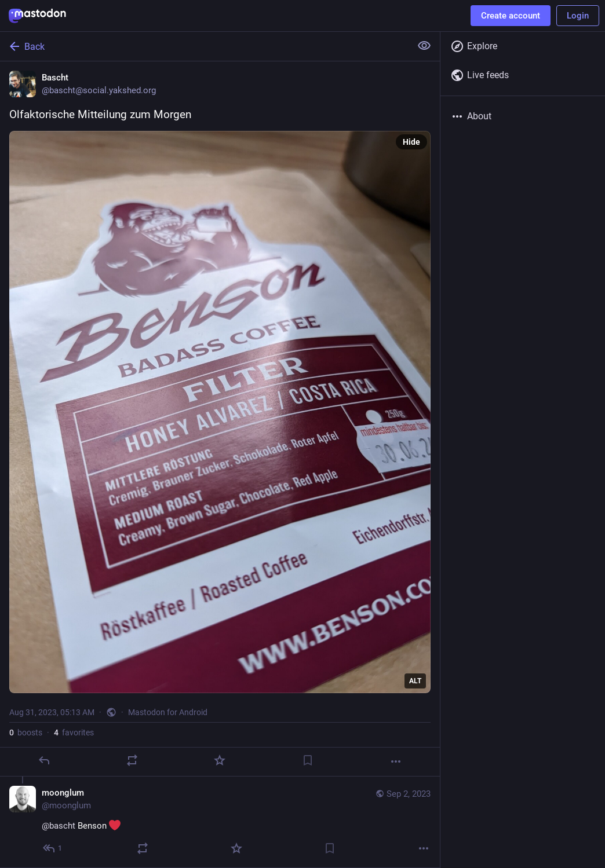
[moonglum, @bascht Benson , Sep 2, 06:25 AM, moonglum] (220, 822)
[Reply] (44, 760)
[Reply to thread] (53, 848)
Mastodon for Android (168, 712)
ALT (415, 681)
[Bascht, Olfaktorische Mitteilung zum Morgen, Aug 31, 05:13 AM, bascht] (220, 419)
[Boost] (132, 760)
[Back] (204, 46)
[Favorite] (220, 760)
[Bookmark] (308, 760)
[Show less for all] (424, 46)
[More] (396, 761)
